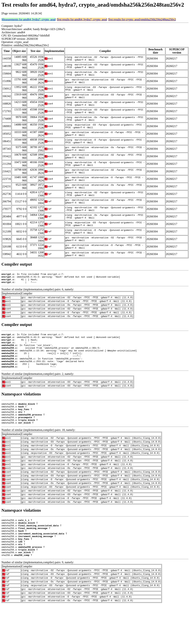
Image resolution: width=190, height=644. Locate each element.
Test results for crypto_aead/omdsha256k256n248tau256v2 (142, 19)
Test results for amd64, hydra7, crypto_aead (82, 19)
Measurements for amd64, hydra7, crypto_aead (29, 19)
